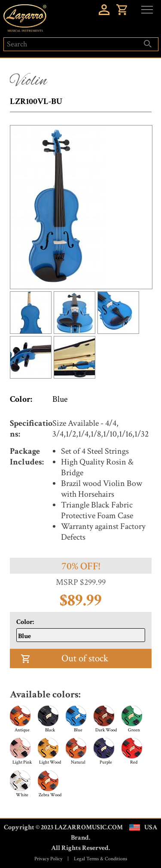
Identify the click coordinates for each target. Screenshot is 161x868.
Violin (28, 81)
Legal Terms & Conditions (100, 859)
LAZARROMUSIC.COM (89, 827)
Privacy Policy (48, 859)
